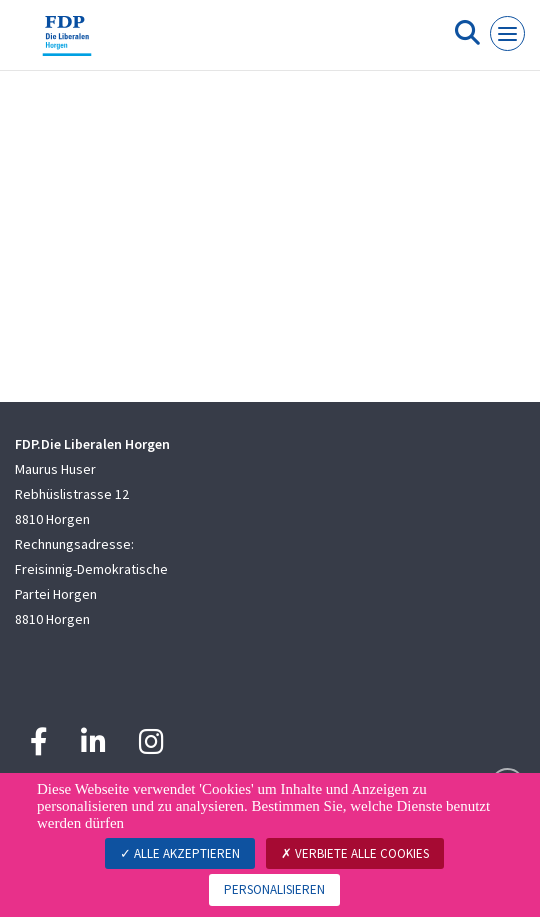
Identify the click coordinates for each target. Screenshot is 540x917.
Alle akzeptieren (180, 853)
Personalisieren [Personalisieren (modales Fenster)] (274, 889)
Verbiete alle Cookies (355, 853)
